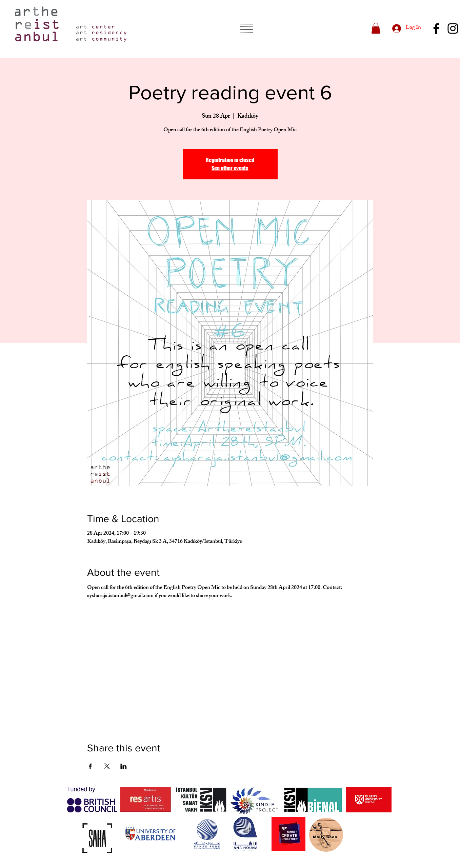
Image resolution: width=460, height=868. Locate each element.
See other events (230, 168)
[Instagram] (453, 28)
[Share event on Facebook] (90, 766)
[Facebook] (436, 28)
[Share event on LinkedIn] (124, 766)
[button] (246, 28)
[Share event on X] (107, 766)
